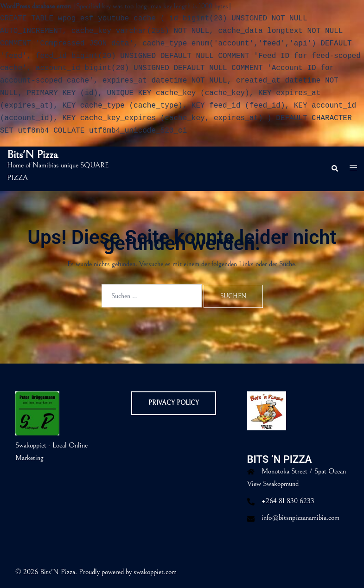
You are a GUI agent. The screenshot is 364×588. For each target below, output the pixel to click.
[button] (334, 169)
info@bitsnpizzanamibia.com (300, 518)
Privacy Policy (174, 403)
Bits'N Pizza (32, 155)
